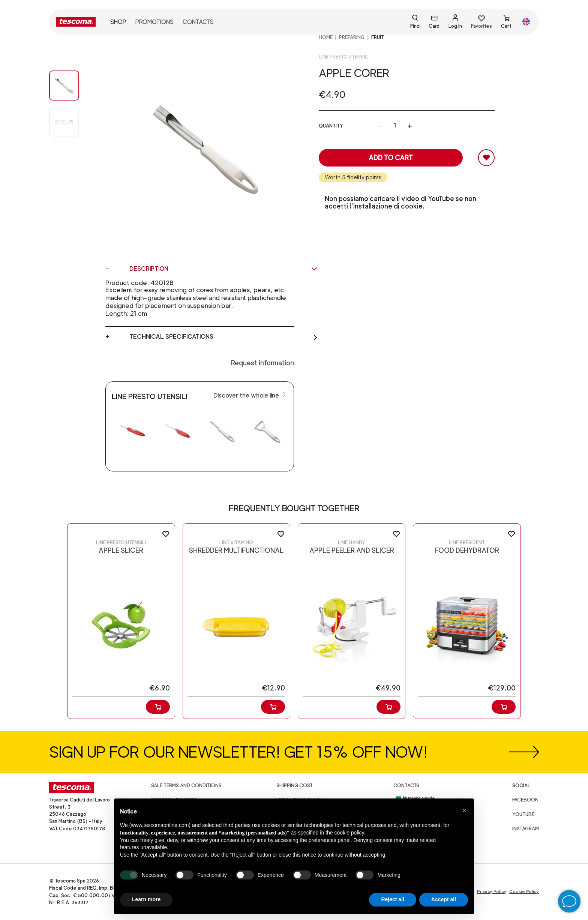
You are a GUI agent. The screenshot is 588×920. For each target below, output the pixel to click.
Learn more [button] (146, 899)
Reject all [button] (392, 899)
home (326, 37)
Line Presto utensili (344, 57)
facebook (525, 800)
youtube (523, 814)
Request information (262, 363)
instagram (526, 829)
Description (224, 269)
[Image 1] (72, 122)
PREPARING (352, 37)
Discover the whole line (250, 395)
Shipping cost (295, 786)
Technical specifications (224, 337)
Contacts (198, 22)
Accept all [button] (444, 899)
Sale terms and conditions (186, 786)
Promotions (154, 22)
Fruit (378, 37)
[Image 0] (72, 86)
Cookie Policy (524, 891)
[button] (464, 810)
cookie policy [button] (349, 833)
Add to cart (391, 158)
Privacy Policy (492, 891)
